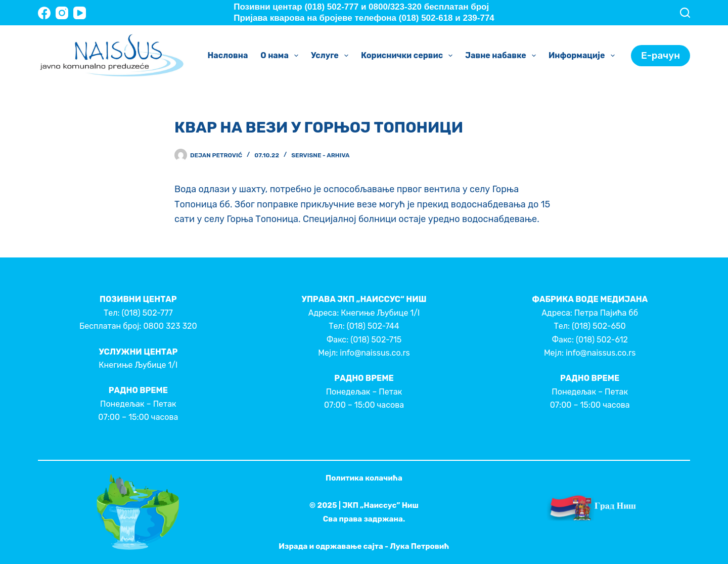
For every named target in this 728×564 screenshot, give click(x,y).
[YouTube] (80, 13)
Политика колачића (364, 478)
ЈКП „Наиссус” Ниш (380, 505)
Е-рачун (661, 55)
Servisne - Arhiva (320, 155)
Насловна (227, 55)
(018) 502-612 (602, 340)
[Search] (685, 13)
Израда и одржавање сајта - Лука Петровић (364, 546)
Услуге (332, 56)
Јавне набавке (503, 56)
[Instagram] (62, 13)
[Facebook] (44, 13)
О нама (281, 56)
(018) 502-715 (376, 340)
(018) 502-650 (599, 326)
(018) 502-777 (147, 313)
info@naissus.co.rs (375, 353)
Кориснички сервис (409, 56)
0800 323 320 (170, 326)
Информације (584, 56)
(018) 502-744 (373, 326)
